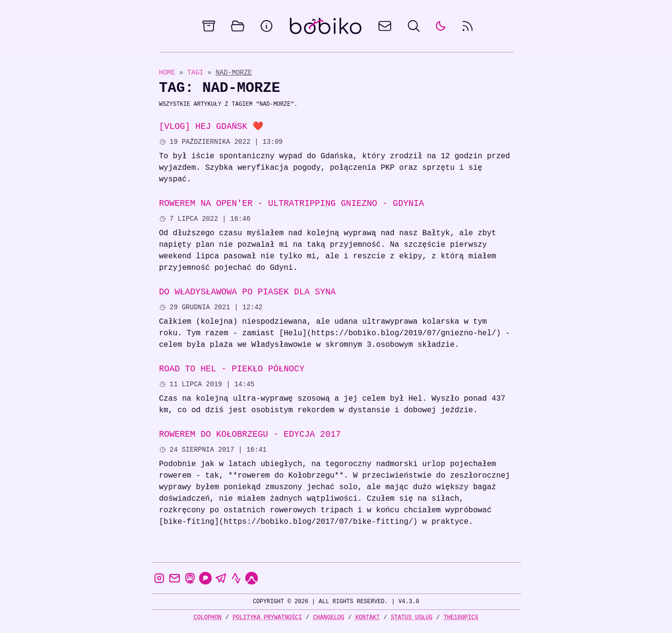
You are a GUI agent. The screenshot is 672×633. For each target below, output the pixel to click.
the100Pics (461, 617)
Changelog (329, 617)
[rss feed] (468, 26)
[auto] (441, 26)
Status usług (412, 617)
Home (167, 72)
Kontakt (368, 617)
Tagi (197, 72)
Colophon (208, 617)
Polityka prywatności (267, 617)
